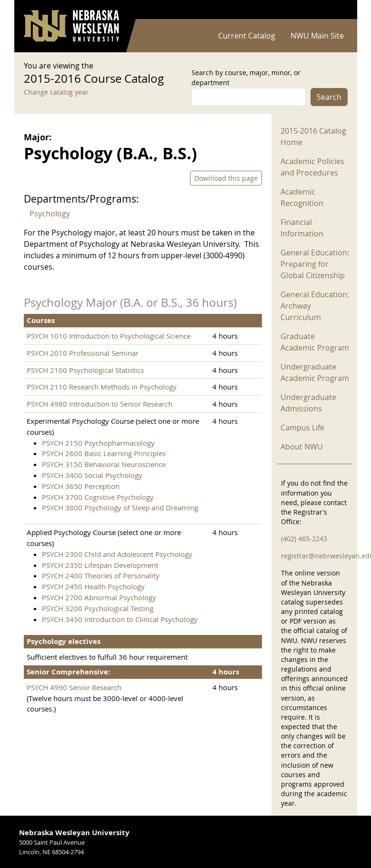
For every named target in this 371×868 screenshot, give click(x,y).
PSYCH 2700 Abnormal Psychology (99, 597)
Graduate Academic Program (315, 342)
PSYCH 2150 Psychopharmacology (98, 443)
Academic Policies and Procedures (312, 167)
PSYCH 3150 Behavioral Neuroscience (104, 464)
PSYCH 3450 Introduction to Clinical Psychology (120, 619)
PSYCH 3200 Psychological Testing (98, 608)
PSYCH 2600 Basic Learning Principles (104, 453)
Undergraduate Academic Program (315, 372)
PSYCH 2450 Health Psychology (93, 586)
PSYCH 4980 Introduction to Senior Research (100, 404)
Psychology (50, 214)
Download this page (226, 178)
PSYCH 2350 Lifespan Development (100, 565)
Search (329, 97)
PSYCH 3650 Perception (81, 486)
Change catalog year (56, 92)
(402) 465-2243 (304, 539)
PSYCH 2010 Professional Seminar (83, 353)
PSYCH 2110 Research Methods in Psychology (102, 387)
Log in (335, 10)
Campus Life (302, 428)
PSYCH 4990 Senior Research (74, 687)
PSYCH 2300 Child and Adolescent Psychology (117, 554)
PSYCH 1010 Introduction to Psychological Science (109, 336)
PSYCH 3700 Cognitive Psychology (98, 497)
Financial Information (302, 228)
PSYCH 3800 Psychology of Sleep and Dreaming (120, 507)
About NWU (302, 447)
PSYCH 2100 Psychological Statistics (85, 370)
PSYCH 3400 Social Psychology (92, 475)
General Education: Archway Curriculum (315, 306)
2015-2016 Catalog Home (313, 137)
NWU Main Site (317, 36)
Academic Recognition (302, 197)
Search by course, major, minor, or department (246, 78)
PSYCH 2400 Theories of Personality (101, 575)
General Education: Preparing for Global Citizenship (315, 264)
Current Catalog (247, 36)
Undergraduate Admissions (308, 403)
